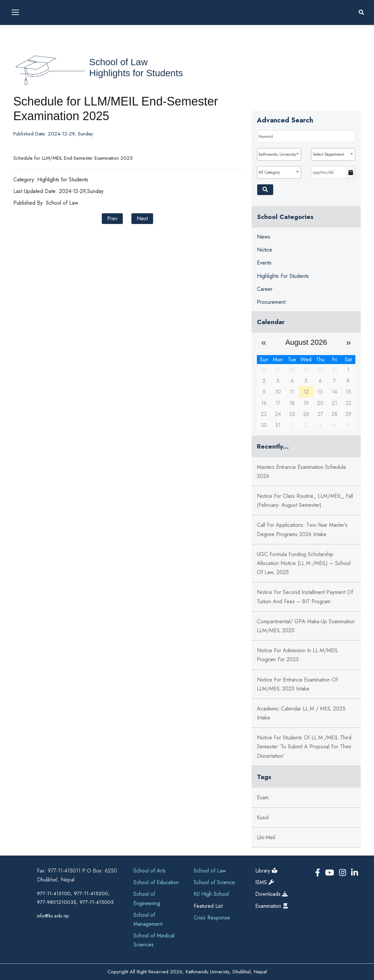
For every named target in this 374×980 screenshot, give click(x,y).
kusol (263, 817)
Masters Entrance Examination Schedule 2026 (301, 472)
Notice (265, 250)
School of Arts (150, 871)
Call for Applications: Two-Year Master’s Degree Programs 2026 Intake (302, 529)
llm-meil (266, 837)
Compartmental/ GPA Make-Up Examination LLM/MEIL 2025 (306, 626)
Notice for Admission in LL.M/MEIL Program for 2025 (297, 655)
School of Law (118, 62)
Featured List (208, 906)
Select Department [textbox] (328, 154)
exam (263, 797)
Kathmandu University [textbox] (277, 154)
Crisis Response (212, 918)
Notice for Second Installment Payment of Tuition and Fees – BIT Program (305, 597)
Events (264, 263)
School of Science (214, 882)
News (264, 237)
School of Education (156, 882)
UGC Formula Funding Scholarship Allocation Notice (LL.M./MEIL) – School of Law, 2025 (304, 563)
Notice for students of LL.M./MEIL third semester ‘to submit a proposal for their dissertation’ (304, 747)
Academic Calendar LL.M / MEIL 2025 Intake (301, 713)
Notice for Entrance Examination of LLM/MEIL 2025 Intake (297, 684)
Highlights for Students (136, 73)
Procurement (271, 302)
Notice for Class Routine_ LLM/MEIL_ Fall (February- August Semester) (305, 500)
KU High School (211, 894)
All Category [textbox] (269, 172)
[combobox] (279, 154)
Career (265, 289)
